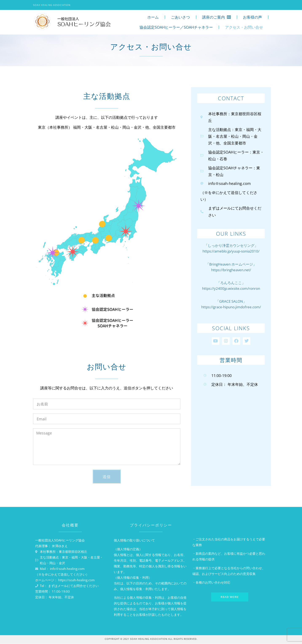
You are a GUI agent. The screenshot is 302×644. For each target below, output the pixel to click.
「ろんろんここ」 (231, 283)
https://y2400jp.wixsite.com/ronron (231, 288)
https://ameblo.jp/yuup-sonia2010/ (231, 251)
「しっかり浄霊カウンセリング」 (231, 245)
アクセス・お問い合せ (244, 27)
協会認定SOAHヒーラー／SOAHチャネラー (176, 27)
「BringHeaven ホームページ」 (231, 264)
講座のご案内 (216, 17)
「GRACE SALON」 (231, 301)
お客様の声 (252, 17)
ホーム (153, 17)
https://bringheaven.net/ (231, 270)
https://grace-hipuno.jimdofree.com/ (231, 307)
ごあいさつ (180, 17)
